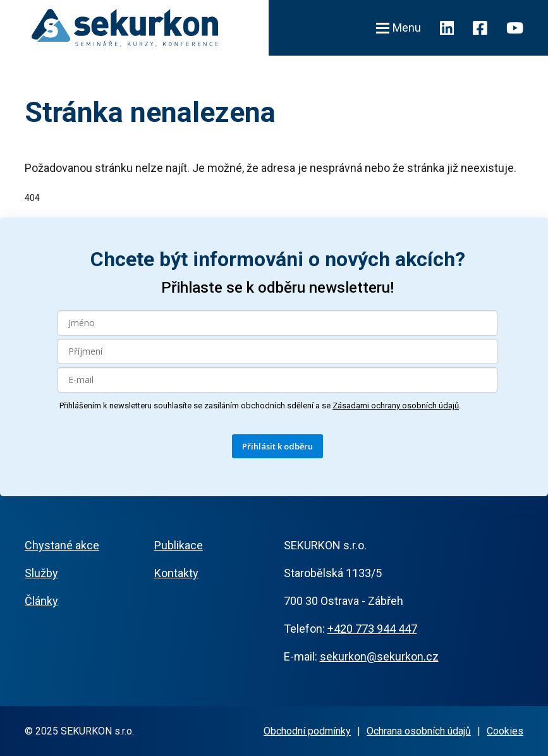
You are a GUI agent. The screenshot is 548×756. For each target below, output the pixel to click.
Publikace (179, 545)
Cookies (505, 731)
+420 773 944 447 (372, 629)
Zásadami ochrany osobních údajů (396, 405)
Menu (399, 27)
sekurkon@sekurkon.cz (379, 656)
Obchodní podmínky (307, 731)
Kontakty (176, 573)
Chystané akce (62, 545)
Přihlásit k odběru (277, 446)
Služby (41, 573)
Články (41, 601)
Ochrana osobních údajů (419, 731)
